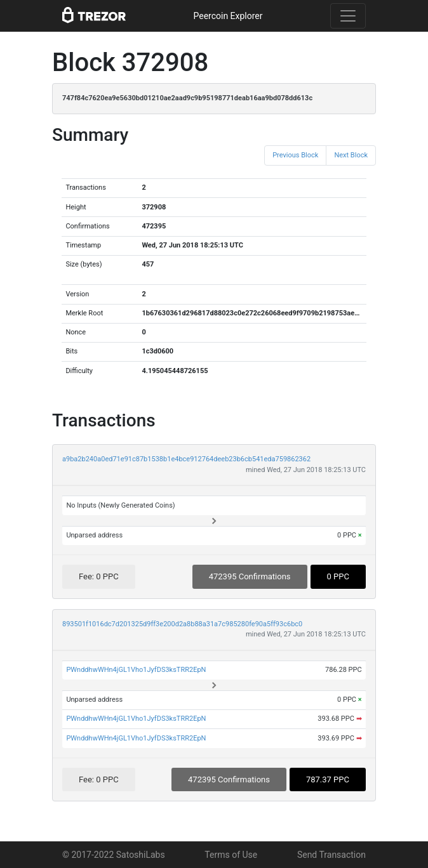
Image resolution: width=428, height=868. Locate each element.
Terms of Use (231, 855)
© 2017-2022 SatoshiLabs (114, 855)
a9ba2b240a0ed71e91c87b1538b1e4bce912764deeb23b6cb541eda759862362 (186, 459)
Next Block (351, 155)
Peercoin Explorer (228, 16)
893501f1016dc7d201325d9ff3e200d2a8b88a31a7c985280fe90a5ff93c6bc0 (182, 624)
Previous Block (295, 155)
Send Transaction (331, 855)
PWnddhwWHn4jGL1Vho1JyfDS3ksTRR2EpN (136, 670)
